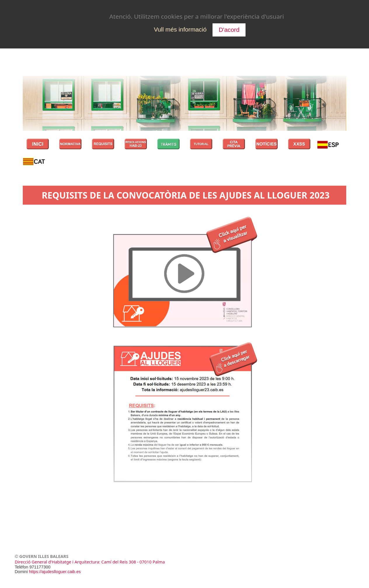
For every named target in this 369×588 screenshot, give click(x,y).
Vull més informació (180, 29)
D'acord (229, 30)
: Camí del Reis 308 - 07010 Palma (132, 563)
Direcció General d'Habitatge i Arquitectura (57, 563)
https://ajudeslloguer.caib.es (55, 573)
